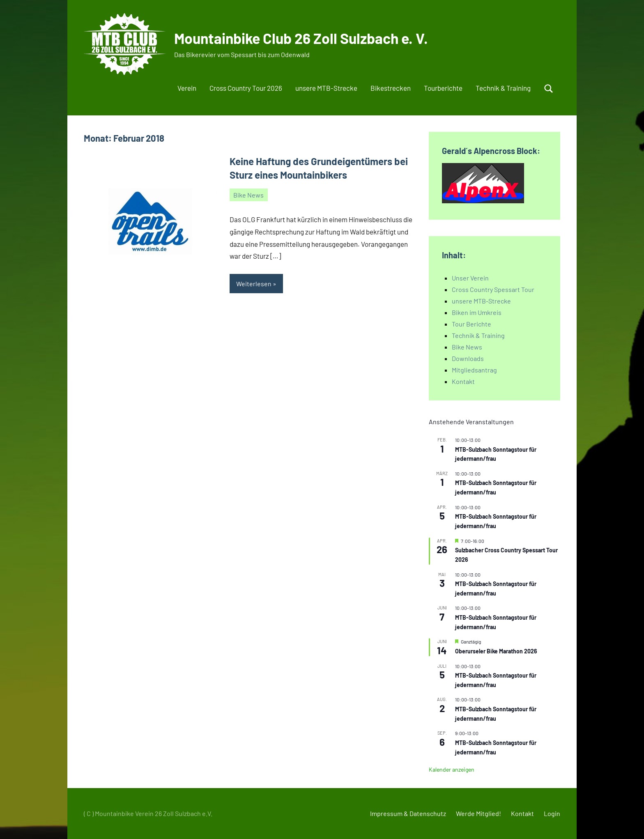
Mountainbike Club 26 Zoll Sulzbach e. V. (303, 38)
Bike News (248, 195)
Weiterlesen (254, 284)
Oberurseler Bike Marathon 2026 (496, 651)
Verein (187, 88)
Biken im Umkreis (477, 312)
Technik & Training (503, 88)
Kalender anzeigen (452, 769)
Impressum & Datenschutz (408, 813)
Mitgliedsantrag (474, 370)
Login (552, 813)
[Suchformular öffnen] (549, 89)
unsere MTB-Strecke (326, 88)
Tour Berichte (471, 324)
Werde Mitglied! (478, 813)
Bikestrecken (391, 88)
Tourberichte (443, 88)
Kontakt (463, 381)
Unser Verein (470, 278)
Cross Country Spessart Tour (493, 289)
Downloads (468, 358)
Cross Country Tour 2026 (246, 88)
